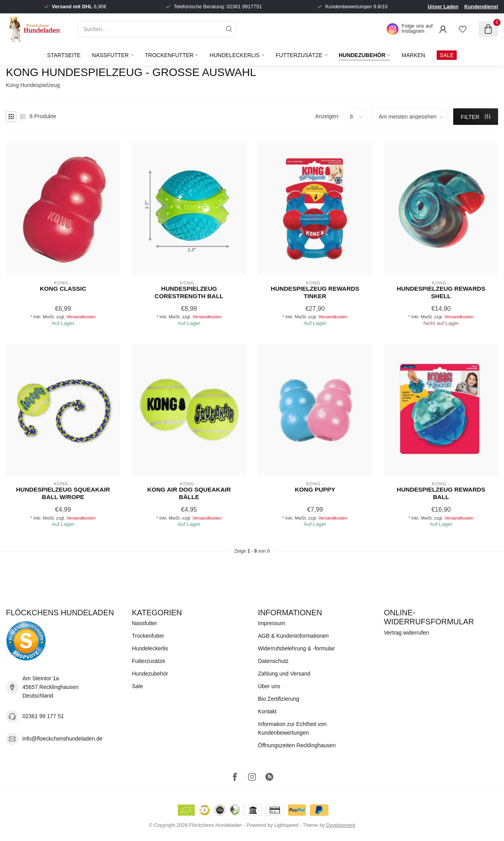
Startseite (64, 55)
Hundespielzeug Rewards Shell (441, 292)
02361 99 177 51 (43, 716)
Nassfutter (110, 55)
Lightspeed (286, 825)
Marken (413, 55)
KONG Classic (63, 289)
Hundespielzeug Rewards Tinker (315, 292)
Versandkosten (81, 317)
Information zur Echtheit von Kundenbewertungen (292, 728)
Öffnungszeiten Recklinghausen (297, 745)
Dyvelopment (341, 825)
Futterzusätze (299, 55)
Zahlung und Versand (284, 674)
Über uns (269, 686)
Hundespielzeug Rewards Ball (441, 493)
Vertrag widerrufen (406, 633)
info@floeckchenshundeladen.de (62, 739)
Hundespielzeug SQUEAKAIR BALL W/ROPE (63, 493)
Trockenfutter (169, 55)
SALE (447, 55)
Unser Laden (443, 6)
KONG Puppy (315, 489)
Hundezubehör (362, 55)
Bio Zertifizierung (279, 699)
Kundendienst (481, 6)
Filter (475, 117)
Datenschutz (273, 661)
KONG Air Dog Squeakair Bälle (189, 493)
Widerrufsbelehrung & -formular (296, 648)
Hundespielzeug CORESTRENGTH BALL (189, 292)
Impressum (271, 623)
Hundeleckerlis (234, 55)
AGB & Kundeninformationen (293, 636)
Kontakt (267, 711)
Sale (137, 686)
